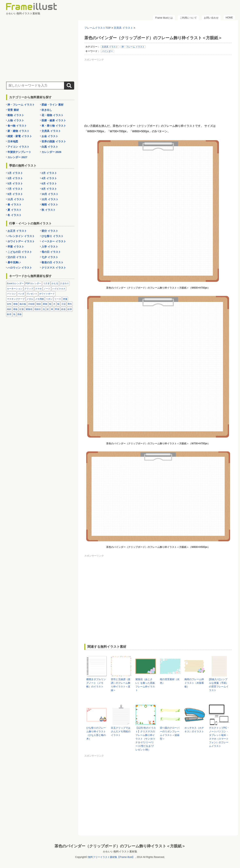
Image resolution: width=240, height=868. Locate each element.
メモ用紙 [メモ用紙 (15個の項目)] (40, 299)
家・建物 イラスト (18, 131)
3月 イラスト (15, 178)
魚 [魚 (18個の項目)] (14, 314)
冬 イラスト (14, 215)
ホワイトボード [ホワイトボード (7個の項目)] (47, 294)
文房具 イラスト (110, 47)
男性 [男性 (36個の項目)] (70, 304)
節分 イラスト (50, 231)
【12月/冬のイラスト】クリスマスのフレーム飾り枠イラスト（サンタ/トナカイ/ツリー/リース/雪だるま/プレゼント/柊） (146, 739)
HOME (229, 18)
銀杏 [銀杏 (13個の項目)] (9, 314)
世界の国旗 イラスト (54, 141)
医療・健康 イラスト (54, 120)
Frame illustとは (164, 18)
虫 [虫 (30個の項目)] (44, 309)
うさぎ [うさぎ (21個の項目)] (46, 283)
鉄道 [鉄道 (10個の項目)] (63, 309)
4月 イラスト (49, 178)
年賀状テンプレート (19, 152)
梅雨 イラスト (50, 205)
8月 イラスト (49, 189)
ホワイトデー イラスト (21, 241)
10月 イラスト (50, 194)
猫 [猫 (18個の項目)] (58, 304)
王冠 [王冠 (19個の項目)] (63, 304)
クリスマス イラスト (54, 268)
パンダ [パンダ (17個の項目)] (21, 294)
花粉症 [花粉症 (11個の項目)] (38, 309)
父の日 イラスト (17, 257)
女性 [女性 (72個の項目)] (9, 304)
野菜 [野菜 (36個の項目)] (57, 309)
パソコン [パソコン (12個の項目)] (11, 294)
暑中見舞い (14, 262)
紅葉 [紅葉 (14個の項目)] (22, 309)
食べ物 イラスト (17, 126)
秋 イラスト (49, 210)
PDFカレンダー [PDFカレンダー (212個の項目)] (33, 283)
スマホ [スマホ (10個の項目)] (38, 289)
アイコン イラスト (18, 147)
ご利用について (188, 18)
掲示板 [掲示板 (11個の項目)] (23, 304)
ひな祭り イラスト (52, 236)
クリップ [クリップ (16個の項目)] (29, 289)
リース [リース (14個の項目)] (58, 299)
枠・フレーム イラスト (133, 47)
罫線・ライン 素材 (52, 105)
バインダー (107, 51)
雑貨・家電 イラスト (20, 136)
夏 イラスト (14, 210)
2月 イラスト (49, 173)
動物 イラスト (16, 115)
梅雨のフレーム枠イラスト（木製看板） (194, 683)
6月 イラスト (49, 184)
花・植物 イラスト (52, 115)
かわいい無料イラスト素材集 (120, 852)
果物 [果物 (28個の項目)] (45, 304)
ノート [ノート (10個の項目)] (47, 289)
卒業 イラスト (16, 247)
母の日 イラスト (51, 252)
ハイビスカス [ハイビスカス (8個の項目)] (59, 289)
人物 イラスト (16, 120)
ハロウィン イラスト (20, 268)
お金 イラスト (50, 136)
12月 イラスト (50, 199)
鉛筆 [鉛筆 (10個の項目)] (70, 309)
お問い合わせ (211, 18)
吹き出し (47, 110)
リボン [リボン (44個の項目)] (49, 299)
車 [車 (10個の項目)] (52, 309)
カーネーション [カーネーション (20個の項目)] (15, 289)
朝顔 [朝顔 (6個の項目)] (39, 304)
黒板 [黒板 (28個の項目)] (19, 314)
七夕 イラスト (50, 257)
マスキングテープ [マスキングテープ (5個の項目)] (16, 299)
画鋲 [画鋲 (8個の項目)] (9, 309)
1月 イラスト (15, 173)
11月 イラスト (16, 199)
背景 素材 (13, 110)
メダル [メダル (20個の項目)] (30, 299)
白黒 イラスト (50, 147)
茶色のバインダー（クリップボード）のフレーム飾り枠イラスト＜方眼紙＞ (120, 846)
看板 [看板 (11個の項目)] (15, 309)
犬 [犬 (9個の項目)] (54, 304)
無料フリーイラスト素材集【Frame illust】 (111, 857)
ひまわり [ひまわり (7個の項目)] (64, 283)
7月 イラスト (15, 189)
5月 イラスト (15, 184)
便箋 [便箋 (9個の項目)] (65, 299)
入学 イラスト (50, 247)
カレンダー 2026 (51, 152)
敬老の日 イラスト (52, 262)
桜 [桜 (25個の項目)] (50, 304)
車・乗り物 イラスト (54, 126)
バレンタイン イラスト (21, 236)
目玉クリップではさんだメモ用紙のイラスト (121, 731)
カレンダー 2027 (17, 157)
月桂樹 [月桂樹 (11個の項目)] (31, 304)
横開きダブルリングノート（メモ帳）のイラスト (96, 683)
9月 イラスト (15, 194)
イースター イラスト (54, 241)
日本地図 (13, 141)
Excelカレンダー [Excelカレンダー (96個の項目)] (15, 283)
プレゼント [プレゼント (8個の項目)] (32, 294)
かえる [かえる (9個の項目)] (55, 283)
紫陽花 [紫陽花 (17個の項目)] (29, 309)
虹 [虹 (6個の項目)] (48, 309)
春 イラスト (14, 205)
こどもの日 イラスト (20, 252)
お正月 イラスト (17, 231)
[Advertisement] (158, 91)
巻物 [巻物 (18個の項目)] (15, 304)
